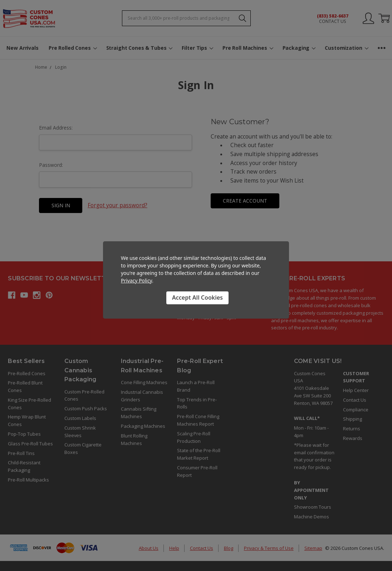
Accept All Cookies (197, 297)
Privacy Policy (136, 280)
